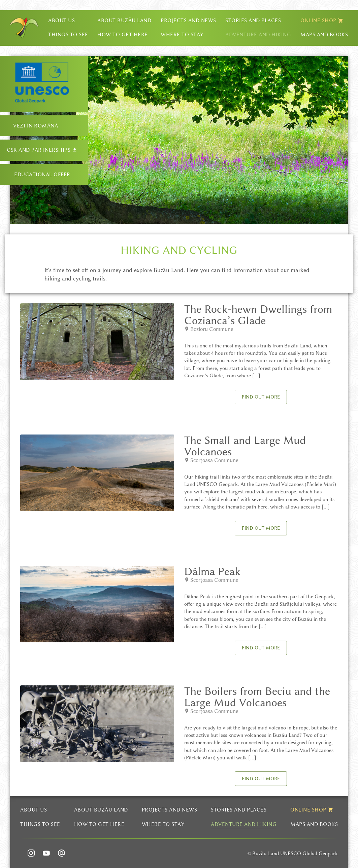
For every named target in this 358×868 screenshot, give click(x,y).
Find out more (261, 397)
